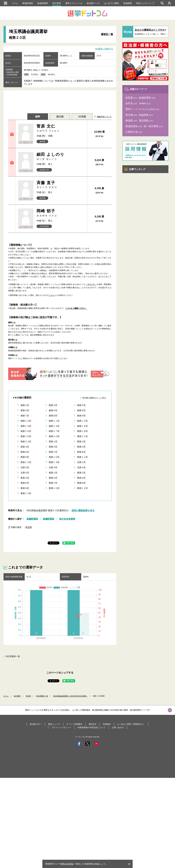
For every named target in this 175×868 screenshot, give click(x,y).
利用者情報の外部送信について (91, 727)
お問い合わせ (118, 727)
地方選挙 (57, 3)
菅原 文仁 (61, 128)
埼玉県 (29, 527)
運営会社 (93, 724)
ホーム (6, 696)
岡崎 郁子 (61, 213)
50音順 (82, 117)
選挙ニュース (54, 724)
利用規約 (107, 724)
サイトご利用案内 (74, 724)
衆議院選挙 (28, 3)
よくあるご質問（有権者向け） (131, 724)
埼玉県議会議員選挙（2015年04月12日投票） (70, 696)
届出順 (60, 117)
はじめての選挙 (111, 3)
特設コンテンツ (145, 3)
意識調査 (128, 3)
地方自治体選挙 (67, 519)
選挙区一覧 (107, 34)
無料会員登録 (67, 864)
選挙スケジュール (74, 3)
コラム (15, 3)
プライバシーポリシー (61, 727)
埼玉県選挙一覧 (13, 656)
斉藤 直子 (61, 185)
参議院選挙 (43, 3)
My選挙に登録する (104, 49)
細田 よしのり (61, 156)
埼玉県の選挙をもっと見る (94, 398)
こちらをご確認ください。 (76, 308)
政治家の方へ (36, 724)
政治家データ (93, 3)
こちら (51, 295)
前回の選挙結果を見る (83, 510)
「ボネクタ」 (91, 284)
